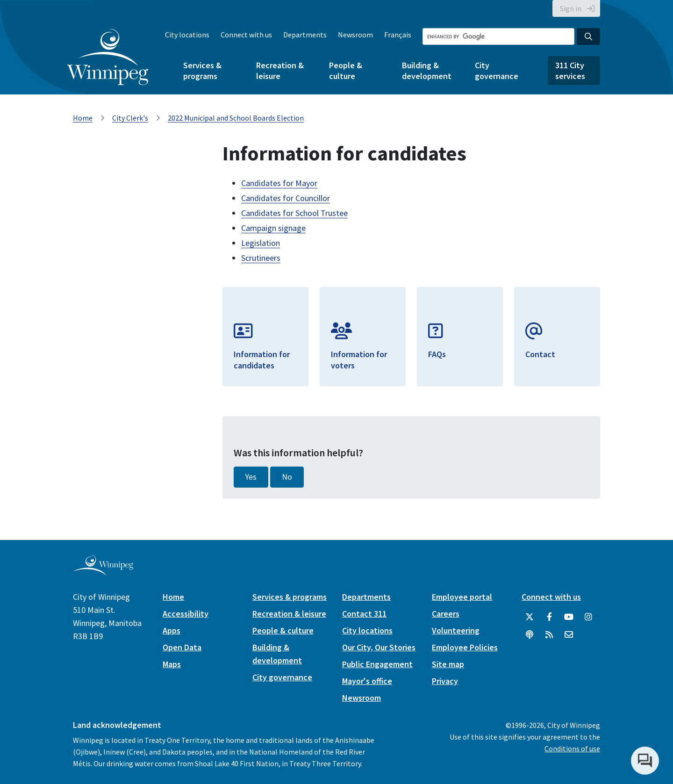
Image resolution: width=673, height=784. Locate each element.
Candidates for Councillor (286, 198)
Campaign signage (273, 228)
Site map (448, 664)
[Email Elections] (557, 337)
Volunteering (456, 630)
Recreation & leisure (280, 71)
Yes (251, 477)
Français (398, 35)
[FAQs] (460, 337)
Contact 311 (364, 614)
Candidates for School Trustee (294, 213)
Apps (172, 630)
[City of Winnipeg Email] (569, 635)
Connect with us (246, 35)
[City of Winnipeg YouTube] (569, 617)
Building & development (427, 71)
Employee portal (462, 597)
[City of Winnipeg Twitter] (530, 617)
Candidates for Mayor (279, 183)
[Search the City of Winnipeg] (498, 36)
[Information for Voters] (363, 337)
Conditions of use (572, 748)
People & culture (346, 71)
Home (83, 118)
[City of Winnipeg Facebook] (549, 617)
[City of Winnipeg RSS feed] (549, 635)
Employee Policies (465, 647)
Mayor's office (367, 681)
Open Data (182, 647)
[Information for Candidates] (265, 337)
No (287, 477)
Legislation (261, 243)
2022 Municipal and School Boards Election (236, 118)
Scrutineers (261, 258)
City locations (187, 35)
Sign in (571, 8)
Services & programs (202, 71)
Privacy (445, 681)
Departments (305, 35)
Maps (172, 664)
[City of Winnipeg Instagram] (588, 617)
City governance (497, 71)
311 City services (570, 71)
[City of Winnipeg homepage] (103, 572)
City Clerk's (130, 118)
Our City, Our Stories (379, 647)
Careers (446, 614)
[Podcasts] (530, 635)
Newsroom (355, 35)
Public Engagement (377, 664)
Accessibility (186, 614)
